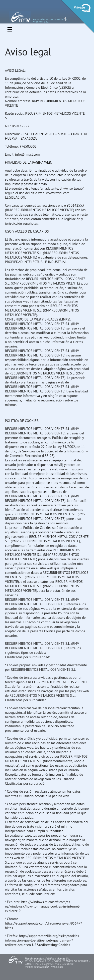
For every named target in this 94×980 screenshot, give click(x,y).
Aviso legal (57, 967)
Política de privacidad (37, 967)
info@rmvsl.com (51, 964)
